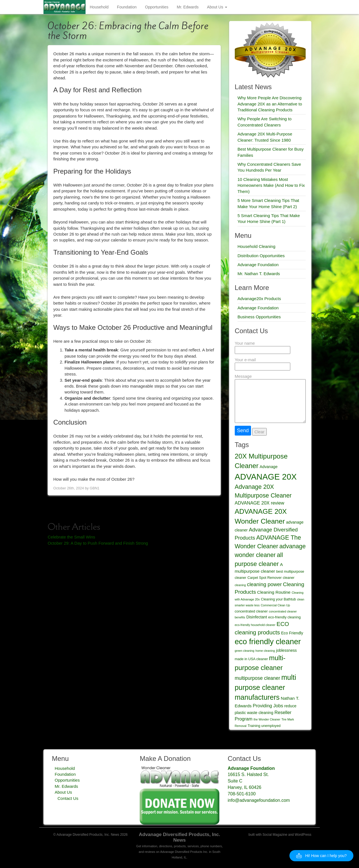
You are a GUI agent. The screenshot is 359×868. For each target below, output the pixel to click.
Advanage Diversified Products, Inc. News (179, 837)
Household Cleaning (256, 246)
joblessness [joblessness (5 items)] (286, 650)
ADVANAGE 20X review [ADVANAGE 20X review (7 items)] (260, 503)
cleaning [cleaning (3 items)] (240, 585)
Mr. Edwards (188, 7)
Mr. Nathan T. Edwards (259, 274)
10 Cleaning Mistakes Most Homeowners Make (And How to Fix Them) (271, 185)
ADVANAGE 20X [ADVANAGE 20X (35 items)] (266, 477)
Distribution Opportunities (261, 256)
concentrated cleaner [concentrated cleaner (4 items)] (251, 611)
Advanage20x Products (259, 299)
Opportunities (157, 7)
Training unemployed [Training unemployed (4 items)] (264, 726)
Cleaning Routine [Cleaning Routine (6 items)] (274, 592)
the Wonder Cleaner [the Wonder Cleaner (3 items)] (267, 719)
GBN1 (95, 488)
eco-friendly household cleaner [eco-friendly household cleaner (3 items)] (255, 625)
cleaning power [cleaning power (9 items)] (264, 584)
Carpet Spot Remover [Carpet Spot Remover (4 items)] (264, 578)
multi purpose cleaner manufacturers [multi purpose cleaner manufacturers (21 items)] (265, 687)
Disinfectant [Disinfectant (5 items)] (257, 617)
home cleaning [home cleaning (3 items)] (265, 651)
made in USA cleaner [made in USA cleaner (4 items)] (251, 659)
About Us (217, 7)
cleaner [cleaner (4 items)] (288, 578)
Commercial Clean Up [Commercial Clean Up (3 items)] (275, 605)
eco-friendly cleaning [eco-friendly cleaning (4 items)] (284, 617)
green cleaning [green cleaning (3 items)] (245, 651)
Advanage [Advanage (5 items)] (269, 467)
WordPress (303, 835)
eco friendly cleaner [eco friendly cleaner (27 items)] (268, 642)
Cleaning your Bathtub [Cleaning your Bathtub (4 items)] (278, 599)
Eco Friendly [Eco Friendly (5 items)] (292, 633)
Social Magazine (275, 835)
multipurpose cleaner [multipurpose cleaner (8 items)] (257, 678)
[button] (321, 856)
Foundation (127, 7)
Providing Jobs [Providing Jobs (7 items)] (268, 706)
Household (99, 7)
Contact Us (68, 798)
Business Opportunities (259, 317)
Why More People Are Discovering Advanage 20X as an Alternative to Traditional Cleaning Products (270, 104)
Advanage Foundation (258, 265)
